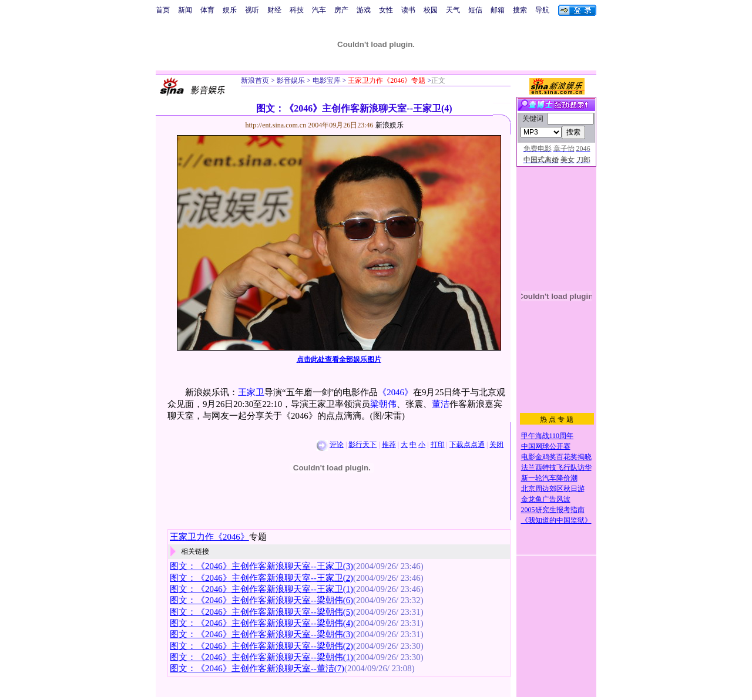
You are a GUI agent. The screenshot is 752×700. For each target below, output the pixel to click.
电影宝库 (326, 80)
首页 (163, 10)
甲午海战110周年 (548, 436)
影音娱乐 (291, 80)
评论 (337, 445)
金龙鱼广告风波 (546, 499)
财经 (274, 10)
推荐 (389, 445)
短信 (475, 10)
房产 (341, 10)
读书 (408, 10)
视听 (252, 10)
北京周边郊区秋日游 (553, 489)
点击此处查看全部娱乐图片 (339, 359)
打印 (438, 445)
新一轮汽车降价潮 (549, 478)
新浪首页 (255, 80)
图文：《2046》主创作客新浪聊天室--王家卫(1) (261, 589)
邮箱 (498, 10)
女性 (386, 10)
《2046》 (395, 392)
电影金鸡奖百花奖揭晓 (556, 457)
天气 (453, 10)
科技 (297, 10)
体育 (207, 10)
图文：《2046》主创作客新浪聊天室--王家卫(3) (261, 566)
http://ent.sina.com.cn (277, 125)
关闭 (496, 445)
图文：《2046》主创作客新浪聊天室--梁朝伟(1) (261, 657)
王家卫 (251, 392)
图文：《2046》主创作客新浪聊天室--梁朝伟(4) (261, 623)
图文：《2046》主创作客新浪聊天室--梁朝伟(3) (261, 634)
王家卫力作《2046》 (209, 537)
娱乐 (230, 10)
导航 (542, 10)
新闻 (185, 10)
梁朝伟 (383, 404)
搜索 (520, 10)
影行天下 (362, 445)
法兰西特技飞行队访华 (556, 467)
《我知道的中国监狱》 (556, 520)
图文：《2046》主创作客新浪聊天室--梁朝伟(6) (261, 600)
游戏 (364, 10)
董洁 (441, 404)
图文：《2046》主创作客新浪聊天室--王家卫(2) (261, 578)
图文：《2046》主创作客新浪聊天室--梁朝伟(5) (261, 612)
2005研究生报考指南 (553, 510)
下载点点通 (467, 445)
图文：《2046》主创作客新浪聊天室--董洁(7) (257, 668)
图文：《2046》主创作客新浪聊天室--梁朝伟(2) (261, 646)
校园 (431, 10)
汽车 (319, 10)
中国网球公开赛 (546, 446)
